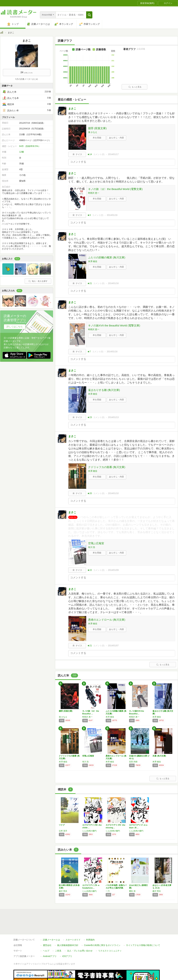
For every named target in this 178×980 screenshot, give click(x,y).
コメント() (99, 154)
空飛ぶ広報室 (96, 543)
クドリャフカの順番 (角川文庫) (107, 467)
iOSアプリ (67, 940)
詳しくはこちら (15, 327)
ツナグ (62, 825)
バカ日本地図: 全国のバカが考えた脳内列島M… (116, 888)
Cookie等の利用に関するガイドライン (102, 929)
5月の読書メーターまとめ (27, 79)
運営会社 (47, 929)
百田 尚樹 (133, 762)
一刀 (108, 891)
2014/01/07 (113, 646)
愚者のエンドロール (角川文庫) (107, 620)
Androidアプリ (50, 940)
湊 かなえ (93, 132)
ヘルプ (46, 934)
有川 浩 (92, 547)
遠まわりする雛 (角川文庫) (104, 390)
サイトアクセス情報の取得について (143, 929)
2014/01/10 (113, 493)
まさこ (72, 109)
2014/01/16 (112, 215)
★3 (89, 215)
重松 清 (132, 891)
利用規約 (90, 923)
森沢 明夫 (63, 891)
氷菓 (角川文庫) (159, 756)
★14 (90, 154)
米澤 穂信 (93, 261)
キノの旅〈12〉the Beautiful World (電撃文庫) (115, 189)
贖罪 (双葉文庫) (97, 128)
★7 (89, 352)
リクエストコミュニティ (110, 934)
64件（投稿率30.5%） (30, 146)
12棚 (21, 152)
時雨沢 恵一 (94, 193)
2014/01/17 (113, 154)
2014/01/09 (113, 570)
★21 (90, 283)
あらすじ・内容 (116, 138)
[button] (89, 15)
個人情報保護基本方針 (68, 929)
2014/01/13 (113, 417)
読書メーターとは (51, 923)
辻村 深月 (63, 831)
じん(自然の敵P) (89, 831)
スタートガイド (73, 923)
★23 (90, 417)
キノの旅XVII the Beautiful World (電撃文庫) (114, 325)
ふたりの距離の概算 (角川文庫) (107, 257)
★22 (90, 570)
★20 (90, 493)
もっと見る (135, 87)
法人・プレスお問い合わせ (80, 934)
